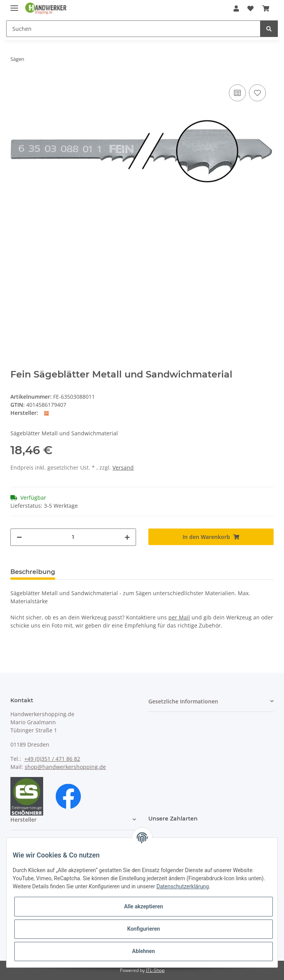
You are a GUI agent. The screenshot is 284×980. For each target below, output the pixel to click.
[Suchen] (133, 29)
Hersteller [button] (24, 820)
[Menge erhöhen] (127, 537)
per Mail (179, 617)
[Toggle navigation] (14, 5)
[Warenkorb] (266, 8)
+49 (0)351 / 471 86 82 (52, 759)
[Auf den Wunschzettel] (257, 93)
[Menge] (73, 537)
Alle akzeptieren (144, 906)
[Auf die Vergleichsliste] (237, 93)
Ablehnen (144, 951)
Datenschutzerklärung (183, 886)
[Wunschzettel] (250, 8)
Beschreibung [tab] (33, 572)
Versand (123, 467)
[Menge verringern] (19, 537)
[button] (236, 8)
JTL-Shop (155, 970)
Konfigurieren (144, 929)
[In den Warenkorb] (211, 537)
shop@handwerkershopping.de (65, 767)
